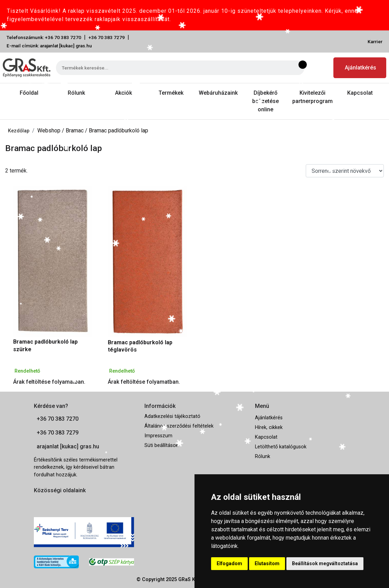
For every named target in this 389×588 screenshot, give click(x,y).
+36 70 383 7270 (58, 419)
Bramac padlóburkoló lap (118, 130)
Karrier (375, 41)
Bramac (75, 130)
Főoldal (29, 93)
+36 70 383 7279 (107, 37)
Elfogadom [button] (229, 563)
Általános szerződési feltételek (179, 426)
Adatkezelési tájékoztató (172, 416)
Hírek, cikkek (269, 427)
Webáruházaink (218, 93)
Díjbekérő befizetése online (265, 101)
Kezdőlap (19, 131)
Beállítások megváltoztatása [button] (325, 563)
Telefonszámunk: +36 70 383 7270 (44, 37)
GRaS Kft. (189, 580)
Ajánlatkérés (360, 68)
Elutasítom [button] (267, 563)
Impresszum (158, 436)
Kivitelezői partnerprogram (312, 97)
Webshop (50, 130)
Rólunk (76, 93)
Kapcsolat (360, 93)
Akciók (124, 93)
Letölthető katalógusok (281, 447)
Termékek (171, 93)
